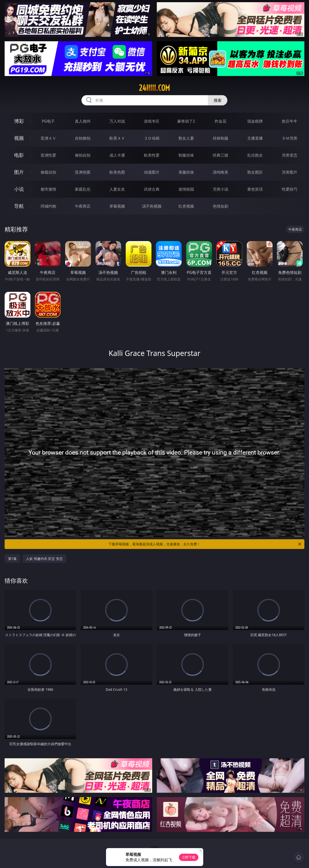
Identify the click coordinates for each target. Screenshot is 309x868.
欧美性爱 (152, 155)
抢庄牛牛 (290, 121)
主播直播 (255, 138)
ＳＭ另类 (290, 138)
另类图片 (290, 172)
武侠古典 (152, 189)
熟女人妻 (186, 138)
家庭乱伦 (83, 189)
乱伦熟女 (255, 155)
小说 (19, 189)
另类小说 (221, 189)
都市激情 (48, 189)
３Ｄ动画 (152, 138)
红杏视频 (186, 206)
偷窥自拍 (48, 172)
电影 (19, 155)
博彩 (19, 121)
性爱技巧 (290, 189)
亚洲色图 (83, 172)
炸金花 (221, 121)
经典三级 (221, 155)
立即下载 (189, 857)
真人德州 (83, 121)
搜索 (218, 100)
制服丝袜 (186, 155)
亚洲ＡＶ (48, 138)
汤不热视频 (152, 206)
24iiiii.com (154, 88)
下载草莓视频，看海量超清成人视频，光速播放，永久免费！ (205, 544)
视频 (19, 138)
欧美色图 (117, 172)
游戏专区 (152, 121)
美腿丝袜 (186, 172)
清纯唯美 (221, 172)
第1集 (12, 559)
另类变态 (290, 155)
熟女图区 (255, 172)
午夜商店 (83, 206)
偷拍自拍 (83, 155)
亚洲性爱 (48, 155)
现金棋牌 (255, 121)
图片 (19, 172)
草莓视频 (117, 206)
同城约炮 (48, 206)
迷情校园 (186, 189)
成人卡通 (117, 155)
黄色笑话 (255, 189)
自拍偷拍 (83, 138)
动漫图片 (152, 172)
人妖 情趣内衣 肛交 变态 (44, 559)
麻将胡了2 (186, 121)
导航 (19, 206)
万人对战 (117, 121)
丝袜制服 (221, 138)
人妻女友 (117, 189)
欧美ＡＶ (117, 138)
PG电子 (48, 121)
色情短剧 (221, 206)
